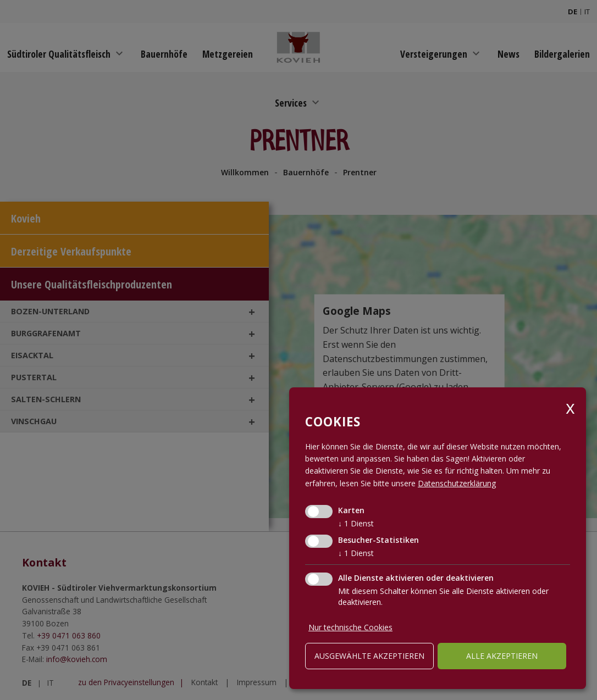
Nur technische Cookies (350, 627)
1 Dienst (356, 523)
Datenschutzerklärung (457, 483)
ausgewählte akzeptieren (369, 656)
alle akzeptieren (502, 656)
